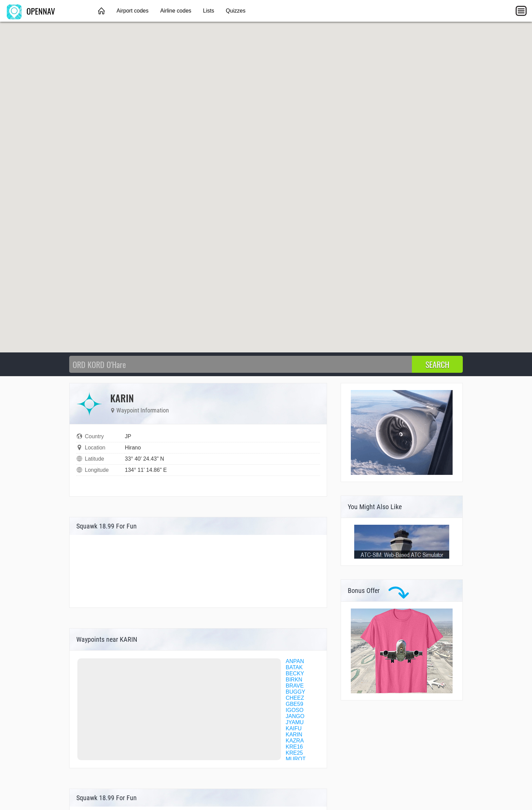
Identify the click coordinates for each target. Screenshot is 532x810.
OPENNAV (31, 11)
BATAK (294, 667)
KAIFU (294, 728)
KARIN (294, 735)
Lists (208, 11)
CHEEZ (295, 698)
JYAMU (295, 722)
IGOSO (294, 710)
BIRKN (294, 680)
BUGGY (296, 692)
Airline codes (176, 11)
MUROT (296, 759)
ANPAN (295, 661)
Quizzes (236, 11)
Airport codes (132, 11)
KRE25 (294, 753)
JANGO (295, 716)
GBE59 (294, 704)
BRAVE (295, 686)
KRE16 (294, 747)
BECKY (295, 673)
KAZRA (295, 741)
